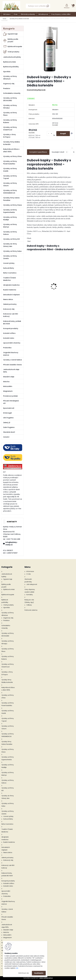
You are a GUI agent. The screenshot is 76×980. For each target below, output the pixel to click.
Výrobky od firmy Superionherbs (10, 211)
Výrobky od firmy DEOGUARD (10, 99)
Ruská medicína (10, 290)
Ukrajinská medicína (11, 285)
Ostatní (6, 437)
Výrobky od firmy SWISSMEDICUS (10, 192)
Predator (7, 88)
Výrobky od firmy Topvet (10, 177)
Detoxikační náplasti (11, 295)
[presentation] (28, 283)
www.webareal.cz (46, 978)
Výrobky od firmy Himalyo (10, 107)
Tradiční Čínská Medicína (9, 279)
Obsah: (29, 238)
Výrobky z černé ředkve (12, 360)
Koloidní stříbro (9, 333)
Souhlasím (39, 973)
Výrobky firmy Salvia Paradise (11, 199)
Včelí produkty (11, 52)
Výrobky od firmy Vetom (10, 184)
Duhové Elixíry (9, 268)
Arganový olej (9, 84)
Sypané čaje (10, 34)
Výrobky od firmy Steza (12, 205)
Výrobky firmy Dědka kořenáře (19, 19)
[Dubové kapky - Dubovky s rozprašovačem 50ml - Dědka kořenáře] (51, 50)
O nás (16, 14)
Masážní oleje (9, 377)
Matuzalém (8, 386)
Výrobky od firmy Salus (12, 251)
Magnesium (8, 391)
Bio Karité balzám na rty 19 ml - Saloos (63, 286)
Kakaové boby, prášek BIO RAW (12, 322)
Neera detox (8, 299)
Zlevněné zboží (9, 432)
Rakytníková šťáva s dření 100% (11, 150)
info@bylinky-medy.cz (11, 544)
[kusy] (50, 134)
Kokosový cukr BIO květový (11, 315)
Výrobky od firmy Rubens (10, 121)
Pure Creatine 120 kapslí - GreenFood (39, 287)
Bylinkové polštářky (11, 67)
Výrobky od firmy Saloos (10, 233)
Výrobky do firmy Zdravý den (10, 245)
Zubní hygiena (9, 427)
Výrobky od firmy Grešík (10, 170)
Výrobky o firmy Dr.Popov (9, 136)
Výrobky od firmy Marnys (10, 226)
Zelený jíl (7, 423)
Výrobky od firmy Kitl (11, 239)
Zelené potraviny (10, 304)
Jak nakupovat (43, 14)
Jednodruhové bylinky (12, 57)
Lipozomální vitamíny (12, 343)
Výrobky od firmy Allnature (10, 78)
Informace (7, 14)
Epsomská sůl (9, 408)
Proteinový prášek (10, 396)
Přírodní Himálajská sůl (11, 402)
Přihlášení (67, 8)
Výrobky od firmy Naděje (10, 218)
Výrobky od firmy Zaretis (10, 257)
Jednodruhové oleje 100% (11, 371)
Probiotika (7, 348)
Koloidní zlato (9, 338)
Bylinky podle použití (11, 40)
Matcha (6, 382)
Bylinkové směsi (9, 62)
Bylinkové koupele (13, 46)
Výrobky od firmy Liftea (12, 156)
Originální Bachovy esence (11, 354)
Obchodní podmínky (28, 14)
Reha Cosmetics (10, 273)
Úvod (4, 19)
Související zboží (60, 152)
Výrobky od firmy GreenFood (10, 129)
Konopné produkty (11, 328)
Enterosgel (7, 413)
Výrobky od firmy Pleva (10, 114)
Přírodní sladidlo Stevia (12, 365)
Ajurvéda (7, 72)
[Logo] (11, 6)
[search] (48, 7)
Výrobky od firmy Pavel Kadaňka (10, 163)
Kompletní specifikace (38, 152)
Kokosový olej (9, 309)
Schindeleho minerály (12, 93)
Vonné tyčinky (9, 263)
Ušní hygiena (8, 418)
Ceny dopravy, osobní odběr (61, 14)
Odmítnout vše (23, 973)
